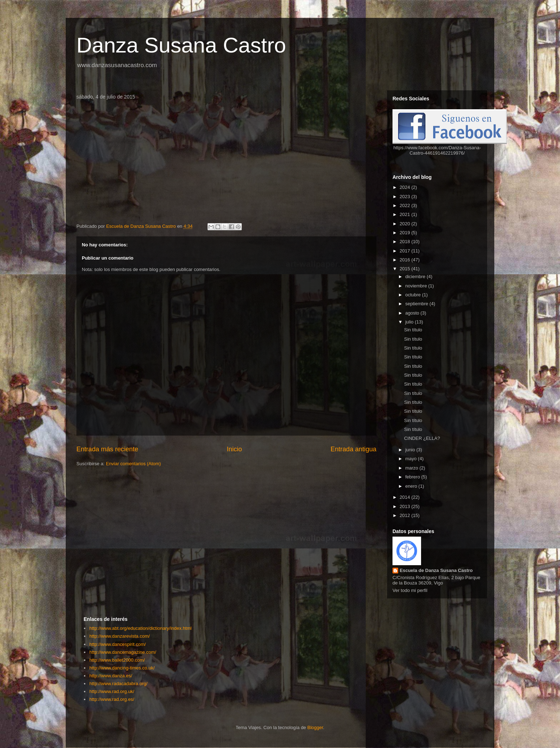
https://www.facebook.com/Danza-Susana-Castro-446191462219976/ (437, 150)
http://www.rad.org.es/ (112, 699)
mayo (412, 459)
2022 (406, 205)
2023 (406, 197)
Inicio (234, 449)
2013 (406, 506)
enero (412, 486)
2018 (406, 242)
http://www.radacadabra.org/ (118, 684)
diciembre (416, 277)
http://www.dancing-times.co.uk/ (122, 668)
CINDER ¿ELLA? (422, 438)
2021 (406, 214)
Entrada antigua (354, 449)
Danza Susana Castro (181, 45)
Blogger (315, 727)
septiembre (417, 304)
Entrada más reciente (107, 449)
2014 (406, 497)
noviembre (417, 286)
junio (411, 450)
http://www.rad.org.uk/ (112, 691)
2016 (406, 260)
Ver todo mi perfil (410, 590)
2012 (406, 515)
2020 (406, 224)
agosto (413, 313)
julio (410, 322)
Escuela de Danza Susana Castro (436, 570)
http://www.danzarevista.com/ (119, 636)
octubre (414, 295)
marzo (412, 468)
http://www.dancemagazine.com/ (123, 652)
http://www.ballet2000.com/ (117, 660)
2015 (406, 269)
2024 (406, 187)
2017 (406, 251)
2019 (406, 233)
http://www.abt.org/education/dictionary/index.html (140, 628)
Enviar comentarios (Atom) (133, 464)
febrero (413, 477)
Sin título (413, 330)
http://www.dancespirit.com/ (117, 644)
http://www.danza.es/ (111, 676)
